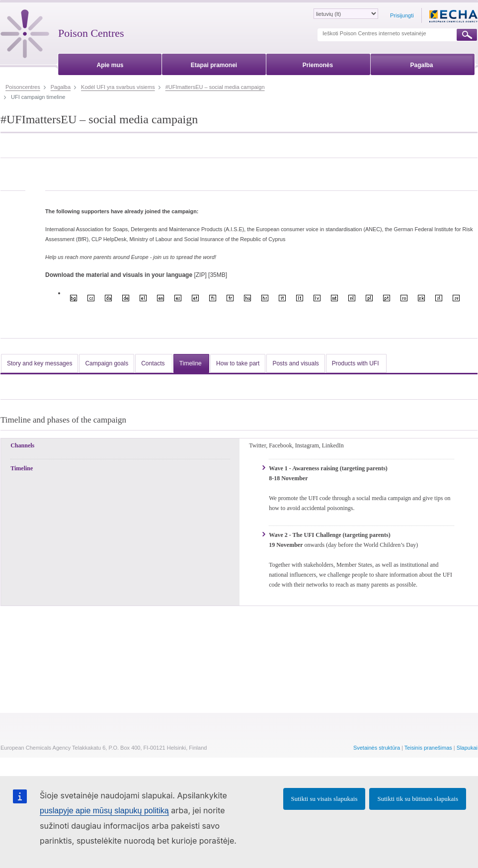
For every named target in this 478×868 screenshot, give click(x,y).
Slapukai (467, 748)
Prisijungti (402, 15)
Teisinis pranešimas (428, 748)
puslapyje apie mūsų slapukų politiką (104, 811)
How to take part (238, 363)
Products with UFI (356, 363)
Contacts (154, 363)
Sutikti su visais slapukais (324, 799)
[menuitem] (110, 63)
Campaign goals (107, 363)
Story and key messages (40, 363)
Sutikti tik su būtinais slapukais (418, 799)
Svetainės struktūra (377, 748)
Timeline (191, 363)
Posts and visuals (295, 363)
